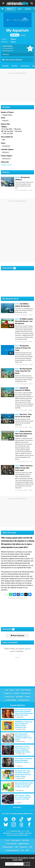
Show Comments (17, 636)
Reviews (15, 66)
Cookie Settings (11, 700)
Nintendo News (8, 847)
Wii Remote (6, 152)
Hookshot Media (15, 831)
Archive (28, 697)
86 (11, 311)
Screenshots (25, 66)
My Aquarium (17, 32)
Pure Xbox (25, 840)
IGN (16, 847)
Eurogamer (24, 847)
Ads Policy (20, 697)
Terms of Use (9, 697)
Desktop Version (24, 700)
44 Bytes (21, 833)
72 (11, 185)
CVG (23, 850)
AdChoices (28, 833)
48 (11, 326)
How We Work (26, 690)
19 (11, 422)
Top (6, 690)
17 (11, 395)
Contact (17, 693)
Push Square (16, 840)
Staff (18, 690)
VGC (31, 847)
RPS (27, 850)
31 (11, 473)
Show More (17, 807)
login (27, 649)
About (12, 690)
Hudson (13, 42)
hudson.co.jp (6, 165)
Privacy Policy (26, 693)
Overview (5, 66)
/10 (12, 48)
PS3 (4, 140)
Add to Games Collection (12, 60)
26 (11, 439)
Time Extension (12, 844)
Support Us (8, 693)
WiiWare (14, 39)
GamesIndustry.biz (13, 850)
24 (11, 353)
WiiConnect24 (6, 159)
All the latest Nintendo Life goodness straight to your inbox (18, 859)
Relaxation (5, 121)
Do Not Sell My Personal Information (17, 835)
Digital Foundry (24, 844)
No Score (6, 54)
